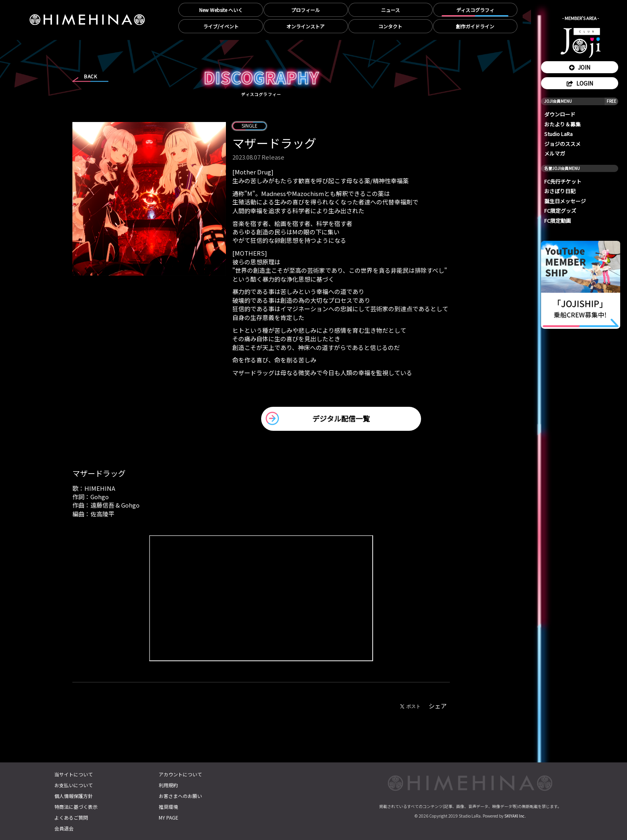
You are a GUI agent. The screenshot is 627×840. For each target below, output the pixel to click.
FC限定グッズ (560, 211)
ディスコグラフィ (475, 10)
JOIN (580, 67)
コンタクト (390, 26)
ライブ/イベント (221, 26)
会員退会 (64, 828)
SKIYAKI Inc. (515, 816)
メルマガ (555, 153)
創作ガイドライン (475, 26)
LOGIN (580, 83)
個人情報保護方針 (74, 796)
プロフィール (306, 10)
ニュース (390, 10)
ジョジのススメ (562, 144)
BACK (90, 76)
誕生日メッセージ (565, 201)
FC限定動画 (558, 221)
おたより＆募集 (562, 124)
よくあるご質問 (71, 817)
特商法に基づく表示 (76, 807)
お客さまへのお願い (180, 796)
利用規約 (168, 785)
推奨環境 (168, 807)
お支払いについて (74, 785)
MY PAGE (169, 817)
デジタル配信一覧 (341, 418)
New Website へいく (221, 10)
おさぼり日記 (560, 191)
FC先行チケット (563, 181)
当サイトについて (74, 774)
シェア (438, 706)
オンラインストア (306, 26)
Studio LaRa (558, 134)
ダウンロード (560, 114)
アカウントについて (180, 774)
